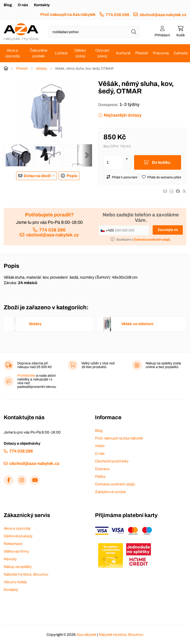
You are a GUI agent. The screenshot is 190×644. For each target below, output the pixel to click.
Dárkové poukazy (18, 536)
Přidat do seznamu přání (164, 177)
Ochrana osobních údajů (115, 484)
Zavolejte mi (168, 230)
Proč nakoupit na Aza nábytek (68, 14)
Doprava (102, 469)
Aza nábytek (86, 635)
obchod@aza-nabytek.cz (163, 15)
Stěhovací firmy (16, 551)
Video (100, 446)
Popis (72, 176)
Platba (100, 477)
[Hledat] (134, 32)
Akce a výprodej (12, 53)
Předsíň (142, 53)
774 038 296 (118, 15)
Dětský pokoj (80, 53)
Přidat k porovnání (125, 177)
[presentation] (87, 155)
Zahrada (181, 53)
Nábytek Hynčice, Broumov (26, 574)
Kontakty (42, 5)
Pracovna (161, 53)
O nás (23, 5)
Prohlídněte (26, 376)
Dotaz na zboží (37, 176)
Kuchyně (123, 53)
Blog (8, 5)
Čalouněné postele (38, 53)
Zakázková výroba (110, 492)
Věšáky (41, 69)
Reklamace (13, 544)
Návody (10, 559)
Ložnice (61, 53)
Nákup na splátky (18, 567)
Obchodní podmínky (112, 461)
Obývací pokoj (102, 53)
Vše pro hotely (15, 582)
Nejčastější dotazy (123, 115)
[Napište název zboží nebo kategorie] (94, 32)
